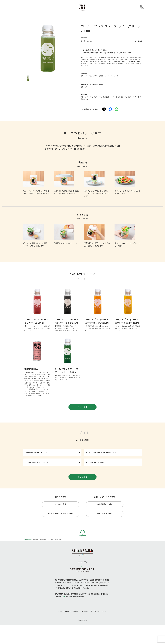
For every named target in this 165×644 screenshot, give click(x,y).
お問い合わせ (85, 630)
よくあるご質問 (60, 519)
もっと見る (83, 420)
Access (142, 9)
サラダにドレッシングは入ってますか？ (40, 476)
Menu (29, 555)
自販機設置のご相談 (105, 519)
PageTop (82, 551)
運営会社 (75, 630)
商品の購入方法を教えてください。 (39, 466)
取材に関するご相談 (105, 529)
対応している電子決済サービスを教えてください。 (104, 466)
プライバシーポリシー (99, 630)
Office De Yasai (65, 630)
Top (25, 555)
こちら (63, 616)
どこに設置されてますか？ (96, 476)
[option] (48, 48)
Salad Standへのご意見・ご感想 (60, 529)
